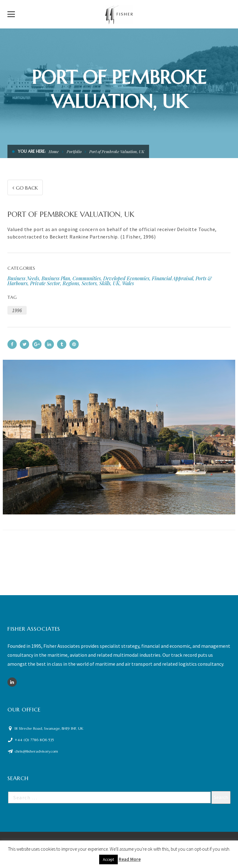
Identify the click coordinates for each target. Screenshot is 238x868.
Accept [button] (108, 859)
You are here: (32, 151)
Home (54, 151)
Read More (130, 859)
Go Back (25, 188)
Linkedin (12, 682)
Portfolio (74, 151)
